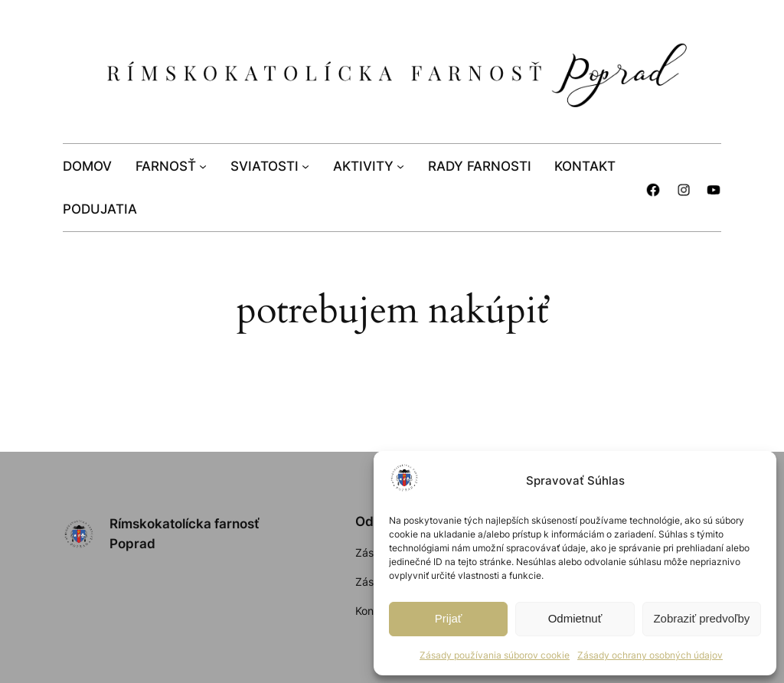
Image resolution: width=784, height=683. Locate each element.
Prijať (449, 618)
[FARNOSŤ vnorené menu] (203, 165)
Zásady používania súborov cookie (495, 655)
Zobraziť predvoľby (701, 618)
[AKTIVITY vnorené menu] (400, 165)
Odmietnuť (575, 618)
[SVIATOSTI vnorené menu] (305, 165)
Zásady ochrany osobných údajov (650, 655)
